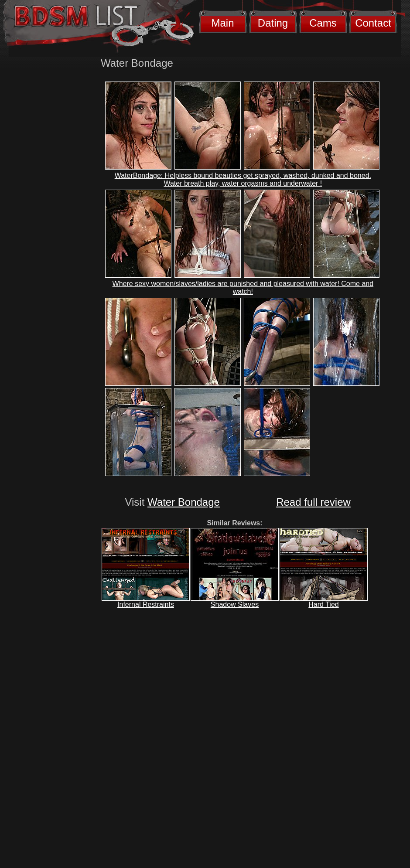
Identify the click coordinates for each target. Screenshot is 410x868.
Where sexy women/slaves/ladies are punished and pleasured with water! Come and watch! (243, 288)
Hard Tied (323, 604)
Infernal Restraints (146, 604)
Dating (273, 23)
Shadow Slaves (235, 604)
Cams (323, 23)
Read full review (313, 502)
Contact (373, 23)
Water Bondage (184, 502)
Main (222, 23)
